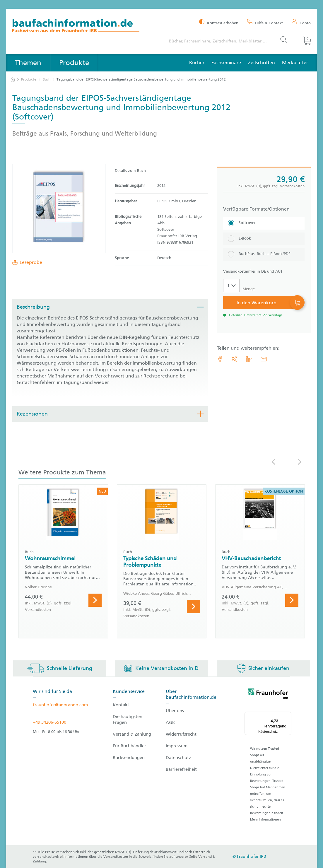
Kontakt (121, 705)
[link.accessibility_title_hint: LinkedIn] (249, 359)
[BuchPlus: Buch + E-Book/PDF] (264, 254)
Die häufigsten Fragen (128, 720)
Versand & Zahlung (132, 734)
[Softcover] (264, 223)
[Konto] (301, 23)
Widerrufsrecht (181, 734)
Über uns (175, 711)
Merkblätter (295, 63)
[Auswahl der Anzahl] (231, 286)
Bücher (197, 63)
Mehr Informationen (265, 820)
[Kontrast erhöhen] (219, 22)
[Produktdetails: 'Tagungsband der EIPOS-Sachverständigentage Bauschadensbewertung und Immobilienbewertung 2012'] (59, 209)
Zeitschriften (262, 63)
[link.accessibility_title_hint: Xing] (235, 359)
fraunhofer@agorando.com (60, 705)
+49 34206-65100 (49, 722)
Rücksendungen (129, 758)
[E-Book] (264, 239)
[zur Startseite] (13, 80)
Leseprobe (30, 262)
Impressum (177, 746)
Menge (249, 289)
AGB (170, 722)
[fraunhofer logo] (268, 695)
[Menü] (288, 715)
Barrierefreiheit (181, 769)
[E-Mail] (264, 359)
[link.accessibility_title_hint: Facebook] (220, 359)
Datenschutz (178, 758)
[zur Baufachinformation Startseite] (85, 27)
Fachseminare (226, 63)
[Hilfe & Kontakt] (265, 23)
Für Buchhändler (129, 746)
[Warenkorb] (303, 41)
